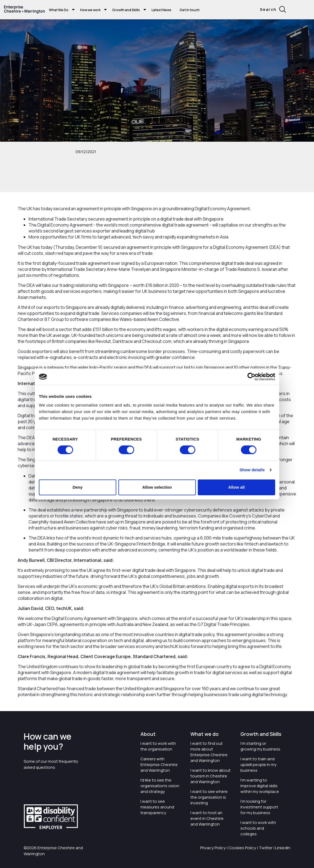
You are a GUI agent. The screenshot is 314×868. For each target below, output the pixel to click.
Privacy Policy (213, 848)
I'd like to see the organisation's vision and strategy (160, 786)
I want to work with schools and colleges (258, 828)
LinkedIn (283, 848)
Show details (252, 470)
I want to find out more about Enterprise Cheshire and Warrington (209, 752)
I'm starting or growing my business (260, 746)
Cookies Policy (242, 848)
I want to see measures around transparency (157, 807)
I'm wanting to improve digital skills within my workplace (260, 786)
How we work (90, 10)
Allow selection (157, 487)
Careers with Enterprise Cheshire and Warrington (159, 765)
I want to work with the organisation (158, 746)
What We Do (59, 10)
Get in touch (190, 10)
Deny (78, 487)
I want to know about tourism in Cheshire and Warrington (211, 776)
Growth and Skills (126, 10)
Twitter (266, 848)
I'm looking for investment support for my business (259, 807)
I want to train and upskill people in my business (258, 765)
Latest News (161, 10)
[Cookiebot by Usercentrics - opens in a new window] (251, 377)
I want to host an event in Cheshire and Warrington (207, 818)
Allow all (236, 487)
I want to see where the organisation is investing (209, 797)
